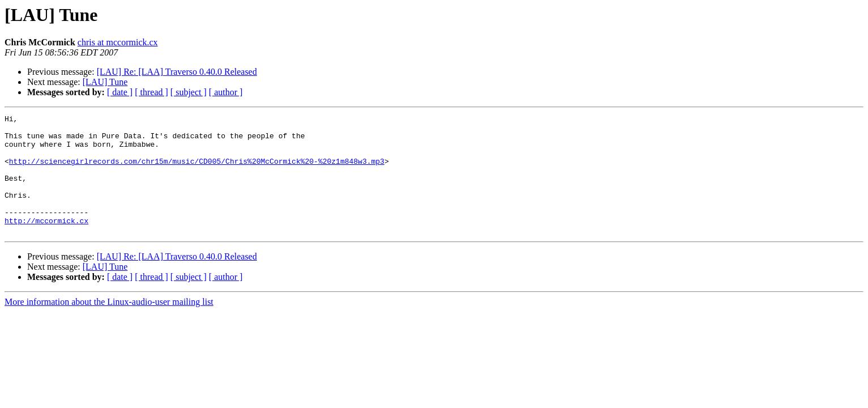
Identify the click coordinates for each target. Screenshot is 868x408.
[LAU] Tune (105, 82)
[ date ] (120, 92)
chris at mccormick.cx (118, 42)
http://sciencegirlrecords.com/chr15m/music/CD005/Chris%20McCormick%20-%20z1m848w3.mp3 (197, 171)
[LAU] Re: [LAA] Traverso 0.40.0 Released (177, 72)
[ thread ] (151, 92)
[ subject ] (189, 92)
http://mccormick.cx (46, 243)
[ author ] (226, 92)
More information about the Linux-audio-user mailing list (109, 326)
